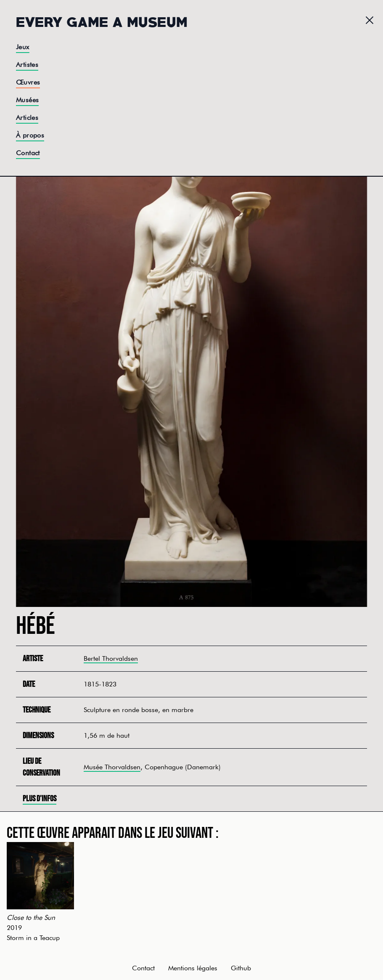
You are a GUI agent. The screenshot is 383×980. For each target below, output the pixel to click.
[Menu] (370, 20)
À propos (30, 135)
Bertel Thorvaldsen (111, 658)
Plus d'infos (40, 799)
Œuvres (28, 82)
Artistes (27, 65)
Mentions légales (193, 968)
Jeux (23, 47)
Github (241, 968)
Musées (27, 100)
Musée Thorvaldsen (112, 767)
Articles (27, 118)
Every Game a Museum (102, 21)
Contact (28, 153)
